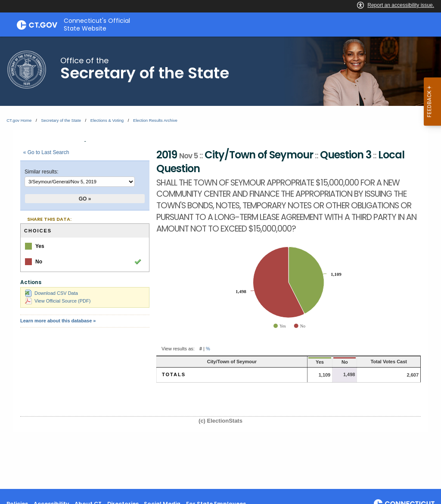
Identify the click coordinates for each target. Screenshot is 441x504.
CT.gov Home (19, 120)
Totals (174, 374)
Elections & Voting (107, 120)
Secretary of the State (61, 120)
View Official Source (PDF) (58, 301)
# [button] (201, 349)
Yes (291, 362)
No (320, 362)
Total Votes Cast (378, 362)
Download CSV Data (51, 293)
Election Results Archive (155, 120)
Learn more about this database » (58, 321)
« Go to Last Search (46, 152)
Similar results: (42, 172)
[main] (220, 263)
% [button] (208, 349)
